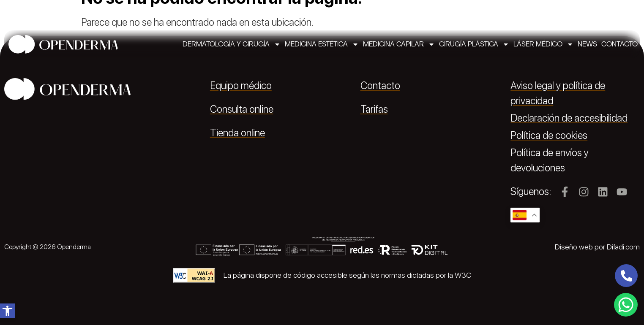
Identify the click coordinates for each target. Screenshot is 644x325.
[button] (7, 311)
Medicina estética (322, 44)
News (587, 44)
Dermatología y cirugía (232, 44)
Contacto (619, 44)
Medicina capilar (399, 44)
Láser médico (543, 44)
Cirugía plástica (474, 44)
